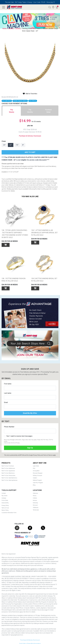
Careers (35, 478)
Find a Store (53, 7)
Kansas (35, 500)
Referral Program (37, 480)
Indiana (35, 498)
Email (6, 402)
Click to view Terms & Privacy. (12, 443)
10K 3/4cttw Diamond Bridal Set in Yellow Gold (44, 280)
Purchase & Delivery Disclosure (30, 136)
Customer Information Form (9, 513)
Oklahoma (36, 508)
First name (8, 384)
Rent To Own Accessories (8, 475)
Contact (4, 493)
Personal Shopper (38, 473)
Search (50, 7)
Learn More (36, 466)
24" (4, 145)
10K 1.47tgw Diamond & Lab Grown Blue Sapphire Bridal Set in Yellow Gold (44, 233)
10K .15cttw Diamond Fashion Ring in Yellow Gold (14, 280)
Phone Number (9, 427)
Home (4, 29)
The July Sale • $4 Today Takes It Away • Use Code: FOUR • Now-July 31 (30, 2)
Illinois (35, 496)
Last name (8, 393)
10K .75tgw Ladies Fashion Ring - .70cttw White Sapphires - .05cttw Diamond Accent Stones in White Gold (15, 234)
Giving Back (36, 471)
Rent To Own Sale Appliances (10, 480)
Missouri (35, 505)
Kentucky (35, 503)
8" (23, 145)
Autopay (4, 498)
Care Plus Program (38, 483)
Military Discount (37, 475)
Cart (58, 6)
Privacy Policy (37, 455)
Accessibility (5, 503)
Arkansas (35, 493)
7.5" (17, 145)
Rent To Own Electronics (8, 473)
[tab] (12, 111)
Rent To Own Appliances (8, 471)
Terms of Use (5, 508)
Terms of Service (48, 455)
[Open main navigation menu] (4, 7)
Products (6, 463)
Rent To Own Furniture (8, 466)
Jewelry (11, 29)
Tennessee (36, 510)
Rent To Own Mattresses (8, 468)
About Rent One (40, 463)
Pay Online (4, 496)
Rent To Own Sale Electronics (9, 478)
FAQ (34, 468)
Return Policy (5, 510)
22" (11, 145)
